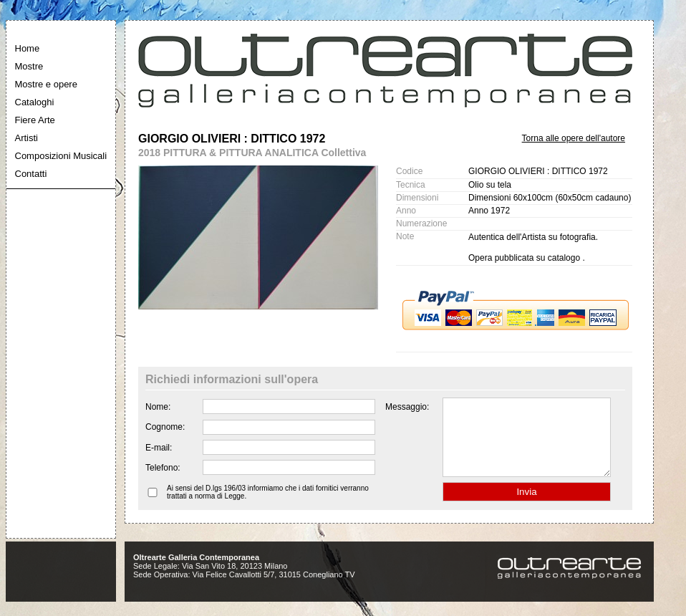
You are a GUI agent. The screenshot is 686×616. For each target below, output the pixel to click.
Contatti (31, 174)
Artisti (27, 138)
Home (28, 48)
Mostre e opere (46, 84)
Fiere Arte (35, 120)
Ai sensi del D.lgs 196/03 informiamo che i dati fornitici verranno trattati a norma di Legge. (268, 507)
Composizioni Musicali (61, 156)
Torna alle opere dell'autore (574, 138)
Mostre (29, 66)
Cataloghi (35, 102)
